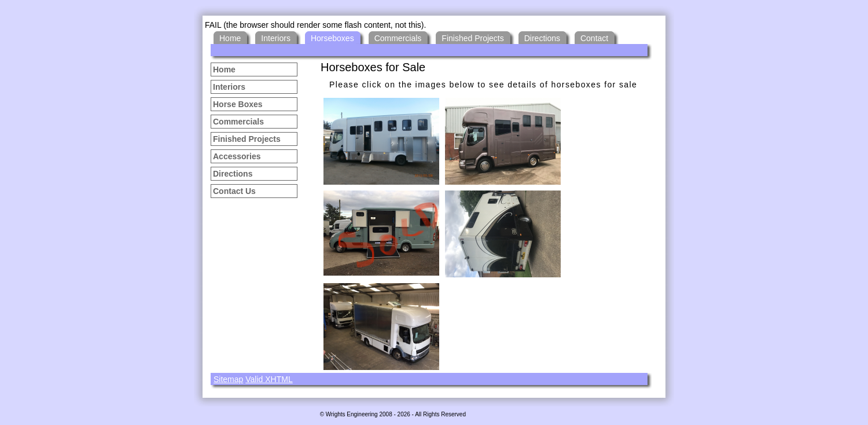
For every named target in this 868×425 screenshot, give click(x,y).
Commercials (238, 122)
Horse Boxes (238, 104)
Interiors (229, 87)
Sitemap (228, 379)
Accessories (237, 156)
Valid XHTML (269, 379)
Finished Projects (247, 139)
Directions (233, 174)
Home (224, 69)
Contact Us (234, 191)
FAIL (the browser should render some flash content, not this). (315, 25)
